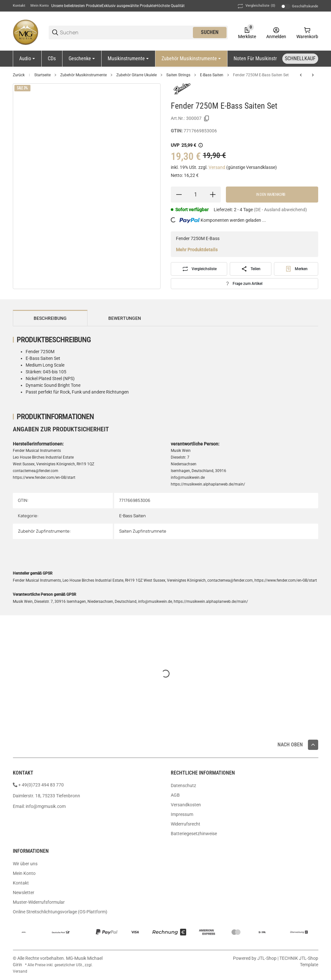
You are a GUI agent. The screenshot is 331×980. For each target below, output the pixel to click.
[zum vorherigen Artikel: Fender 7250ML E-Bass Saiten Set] (301, 75)
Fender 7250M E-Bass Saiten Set (261, 75)
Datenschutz (183, 785)
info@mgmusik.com (46, 806)
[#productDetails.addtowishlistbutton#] (296, 269)
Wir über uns (25, 864)
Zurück (19, 75)
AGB (175, 795)
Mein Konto (40, 6)
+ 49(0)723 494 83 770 (41, 785)
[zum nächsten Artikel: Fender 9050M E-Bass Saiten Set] (313, 75)
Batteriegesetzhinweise (194, 834)
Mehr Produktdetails (197, 250)
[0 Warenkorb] (307, 32)
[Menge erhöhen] (213, 195)
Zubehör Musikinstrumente (83, 75)
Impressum (182, 814)
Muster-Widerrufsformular (39, 902)
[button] (313, 745)
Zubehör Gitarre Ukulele (137, 75)
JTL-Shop (267, 958)
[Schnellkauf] (300, 59)
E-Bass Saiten (212, 75)
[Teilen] (251, 269)
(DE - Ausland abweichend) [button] (280, 210)
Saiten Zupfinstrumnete (143, 531)
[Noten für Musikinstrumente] (265, 59)
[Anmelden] (276, 32)
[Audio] (27, 59)
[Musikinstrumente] (128, 59)
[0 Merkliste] (247, 32)
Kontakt (19, 6)
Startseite (42, 75)
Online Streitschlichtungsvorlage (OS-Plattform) (60, 912)
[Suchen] (126, 33)
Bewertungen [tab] (125, 318)
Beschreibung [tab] (50, 318)
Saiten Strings (178, 75)
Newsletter (24, 893)
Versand (217, 167)
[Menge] (196, 195)
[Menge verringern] (179, 195)
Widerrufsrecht (186, 824)
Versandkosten (186, 805)
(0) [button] (256, 6)
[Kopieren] (207, 119)
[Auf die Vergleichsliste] (199, 269)
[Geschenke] (82, 59)
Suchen (210, 32)
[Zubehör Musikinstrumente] (191, 59)
